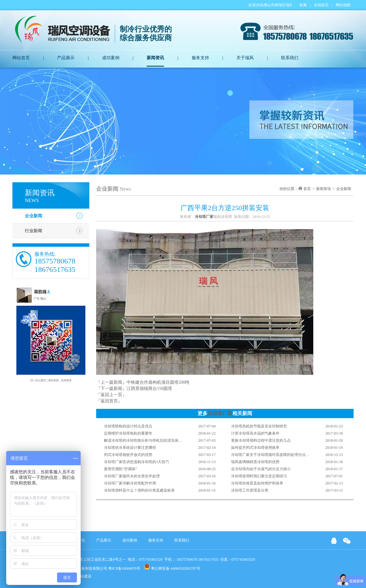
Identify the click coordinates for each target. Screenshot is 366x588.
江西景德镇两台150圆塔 (149, 389)
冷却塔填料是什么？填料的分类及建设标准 (139, 490)
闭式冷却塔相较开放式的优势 (128, 455)
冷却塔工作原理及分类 (250, 490)
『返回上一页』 (111, 395)
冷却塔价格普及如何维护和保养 (257, 483)
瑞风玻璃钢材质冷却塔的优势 (255, 462)
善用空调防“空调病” (121, 469)
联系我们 (290, 58)
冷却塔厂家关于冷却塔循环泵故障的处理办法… (270, 455)
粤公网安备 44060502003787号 (172, 567)
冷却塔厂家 (220, 413)
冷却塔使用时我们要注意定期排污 (259, 476)
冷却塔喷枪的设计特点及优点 (128, 426)
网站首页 (21, 58)
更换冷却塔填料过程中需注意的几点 (261, 440)
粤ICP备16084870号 (124, 568)
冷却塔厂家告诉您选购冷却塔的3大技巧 (136, 462)
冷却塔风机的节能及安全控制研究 (259, 426)
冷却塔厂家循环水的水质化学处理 (132, 476)
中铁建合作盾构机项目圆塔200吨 (158, 382)
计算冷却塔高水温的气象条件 (255, 433)
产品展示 (66, 58)
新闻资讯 (155, 58)
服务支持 (200, 58)
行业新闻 (33, 231)
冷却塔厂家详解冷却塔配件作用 (130, 483)
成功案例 (111, 58)
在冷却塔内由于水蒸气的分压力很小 (261, 469)
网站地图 (343, 5)
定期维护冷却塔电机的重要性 (128, 433)
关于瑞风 (245, 58)
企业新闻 (33, 216)
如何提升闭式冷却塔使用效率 (255, 448)
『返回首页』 (109, 401)
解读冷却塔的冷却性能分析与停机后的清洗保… (143, 440)
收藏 (303, 5)
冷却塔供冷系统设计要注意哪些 (130, 448)
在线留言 (321, 5)
